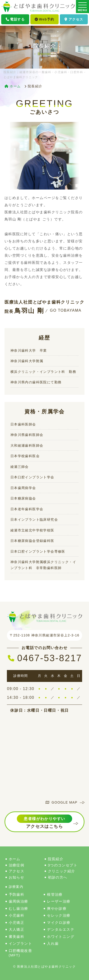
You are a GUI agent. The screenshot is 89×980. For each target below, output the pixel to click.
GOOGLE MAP (61, 802)
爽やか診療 (57, 908)
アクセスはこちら (44, 822)
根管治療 (55, 894)
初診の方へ (58, 877)
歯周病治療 (19, 901)
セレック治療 (59, 915)
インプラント (20, 943)
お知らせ (17, 877)
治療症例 (17, 865)
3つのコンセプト (63, 865)
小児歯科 (17, 915)
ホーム (15, 859)
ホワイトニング (61, 937)
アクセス (74, 19)
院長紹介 (56, 859)
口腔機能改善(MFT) (20, 953)
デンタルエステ (61, 929)
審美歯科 (17, 937)
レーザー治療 (59, 901)
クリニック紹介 (62, 871)
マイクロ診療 (59, 922)
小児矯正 (17, 922)
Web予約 (44, 19)
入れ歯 (53, 943)
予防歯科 (17, 894)
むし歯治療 (19, 908)
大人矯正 (17, 929)
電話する (15, 19)
